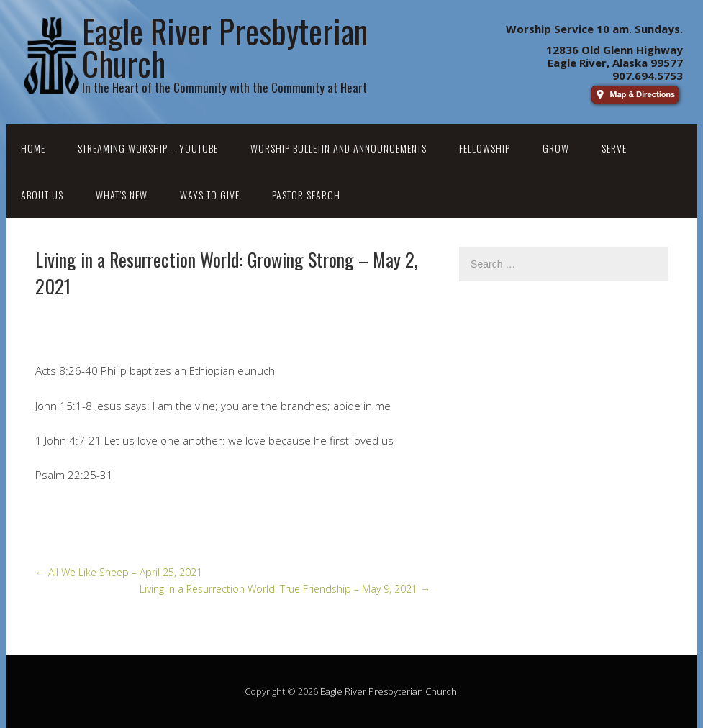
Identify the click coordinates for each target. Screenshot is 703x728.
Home (33, 148)
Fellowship (485, 148)
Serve (614, 148)
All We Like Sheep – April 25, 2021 (119, 572)
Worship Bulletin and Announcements (339, 148)
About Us (42, 195)
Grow (556, 148)
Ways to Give (210, 195)
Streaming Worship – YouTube (148, 148)
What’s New (122, 195)
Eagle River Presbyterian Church (389, 691)
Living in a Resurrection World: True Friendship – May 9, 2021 (285, 589)
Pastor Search (306, 195)
